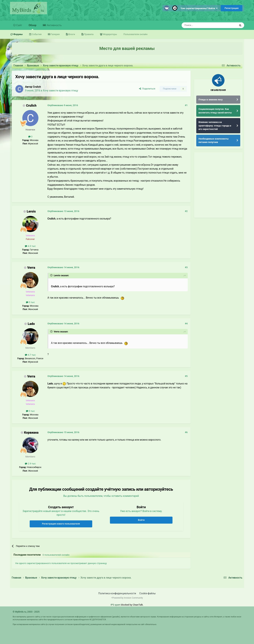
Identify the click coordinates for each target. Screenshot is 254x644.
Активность (54, 25)
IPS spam (116, 605)
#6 (186, 432)
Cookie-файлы (147, 593)
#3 (186, 267)
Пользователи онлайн (135, 34)
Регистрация (231, 8)
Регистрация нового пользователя (61, 524)
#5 (186, 376)
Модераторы (110, 34)
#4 (186, 324)
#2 (186, 211)
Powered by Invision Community (128, 598)
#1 (186, 105)
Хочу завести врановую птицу (61, 91)
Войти (141, 520)
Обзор (32, 27)
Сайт (19, 25)
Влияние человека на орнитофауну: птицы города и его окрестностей (215, 126)
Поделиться (147, 89)
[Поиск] (201, 25)
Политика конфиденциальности (117, 593)
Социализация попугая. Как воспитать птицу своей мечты (215, 111)
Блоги (71, 34)
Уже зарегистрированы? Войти (199, 8)
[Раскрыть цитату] (52, 275)
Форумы (18, 34)
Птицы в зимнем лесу (211, 100)
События (36, 34)
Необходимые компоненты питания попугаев (214, 141)
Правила (88, 34)
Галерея (55, 34)
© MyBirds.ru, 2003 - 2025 (26, 612)
